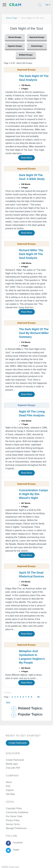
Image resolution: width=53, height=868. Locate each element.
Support (10, 790)
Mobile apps (12, 764)
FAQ (8, 786)
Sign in (48, 5)
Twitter (15, 850)
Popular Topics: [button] (30, 714)
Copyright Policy (14, 808)
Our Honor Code (14, 816)
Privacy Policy (13, 820)
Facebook (17, 843)
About (9, 782)
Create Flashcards (18, 743)
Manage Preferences (16, 828)
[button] (4, 5)
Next (8, 702)
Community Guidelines (17, 812)
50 (38, 697)
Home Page (12, 18)
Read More (26, 158)
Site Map (10, 794)
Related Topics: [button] (30, 708)
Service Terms (13, 824)
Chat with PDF (13, 768)
